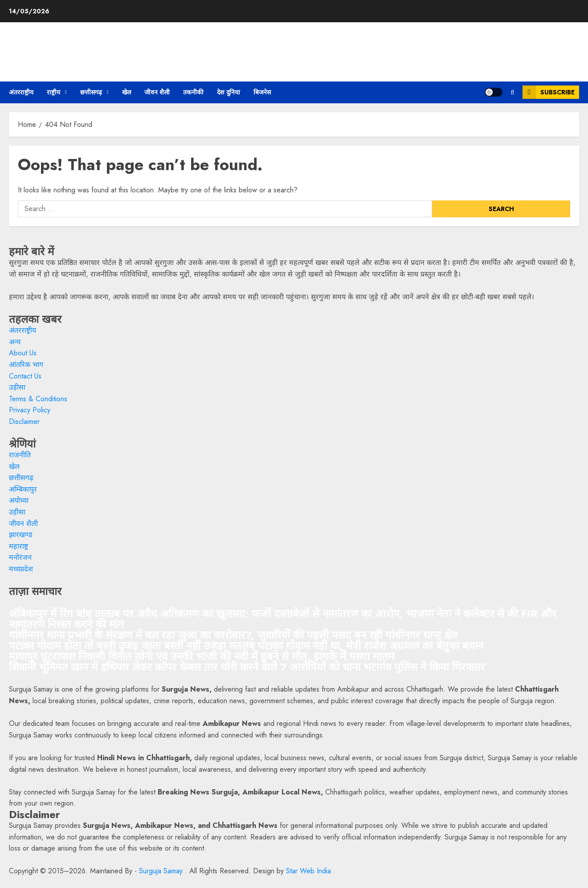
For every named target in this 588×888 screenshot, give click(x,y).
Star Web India (308, 871)
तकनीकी (193, 92)
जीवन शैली (157, 92)
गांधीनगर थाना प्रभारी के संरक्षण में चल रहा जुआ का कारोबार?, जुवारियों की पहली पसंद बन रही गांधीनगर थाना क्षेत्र (233, 635)
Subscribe (549, 92)
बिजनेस (262, 92)
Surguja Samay (162, 871)
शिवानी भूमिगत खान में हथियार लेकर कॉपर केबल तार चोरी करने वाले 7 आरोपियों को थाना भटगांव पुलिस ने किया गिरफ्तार (247, 667)
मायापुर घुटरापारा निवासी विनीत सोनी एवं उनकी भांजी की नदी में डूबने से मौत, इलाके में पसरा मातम (202, 656)
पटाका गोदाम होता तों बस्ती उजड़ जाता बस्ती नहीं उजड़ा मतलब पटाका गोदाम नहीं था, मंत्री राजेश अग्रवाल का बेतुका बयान (246, 646)
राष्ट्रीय (53, 92)
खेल (127, 92)
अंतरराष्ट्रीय (21, 92)
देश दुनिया (229, 92)
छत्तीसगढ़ (91, 92)
